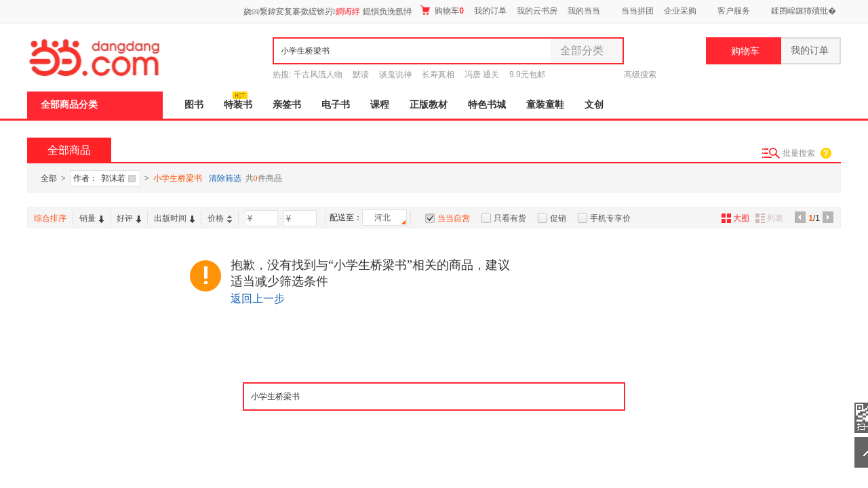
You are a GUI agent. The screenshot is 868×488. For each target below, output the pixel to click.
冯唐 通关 (482, 75)
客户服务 (734, 11)
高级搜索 (640, 75)
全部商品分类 (69, 105)
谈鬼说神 (395, 75)
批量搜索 (799, 153)
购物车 (442, 11)
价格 (220, 218)
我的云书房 (537, 11)
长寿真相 (438, 75)
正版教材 (429, 105)
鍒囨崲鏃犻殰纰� (804, 11)
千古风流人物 (318, 75)
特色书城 (487, 105)
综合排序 (50, 218)
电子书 (336, 105)
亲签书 (287, 105)
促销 (558, 218)
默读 (361, 75)
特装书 (238, 105)
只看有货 (510, 218)
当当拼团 (637, 11)
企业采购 (680, 11)
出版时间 (174, 218)
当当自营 (454, 218)
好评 (129, 218)
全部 (49, 178)
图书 (194, 105)
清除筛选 (225, 178)
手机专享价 (610, 218)
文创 (594, 105)
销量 (92, 218)
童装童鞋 (545, 105)
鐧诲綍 (348, 12)
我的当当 (584, 11)
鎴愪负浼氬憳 (387, 12)
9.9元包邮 (527, 75)
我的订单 (490, 11)
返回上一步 (258, 299)
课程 (380, 105)
